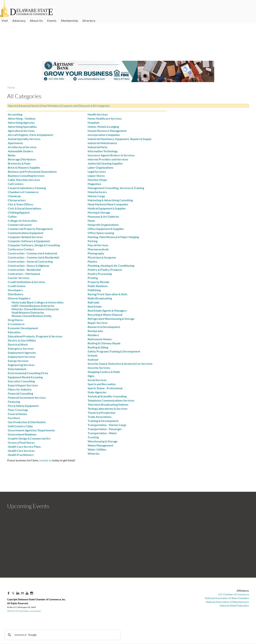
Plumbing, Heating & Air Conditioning (111, 266)
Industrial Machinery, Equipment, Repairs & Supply (120, 139)
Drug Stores (15, 320)
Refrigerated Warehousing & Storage (111, 319)
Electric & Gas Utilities (22, 340)
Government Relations (22, 434)
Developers (15, 290)
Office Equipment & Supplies (106, 229)
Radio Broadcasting (100, 298)
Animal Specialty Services (24, 139)
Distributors (16, 294)
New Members (50, 106)
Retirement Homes (100, 339)
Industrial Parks (98, 147)
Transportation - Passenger (105, 429)
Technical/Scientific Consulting (107, 396)
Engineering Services (21, 365)
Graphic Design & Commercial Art (29, 438)
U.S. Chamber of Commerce (234, 594)
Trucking (93, 437)
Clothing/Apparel (19, 212)
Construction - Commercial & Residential (33, 257)
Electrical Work (18, 344)
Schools (93, 355)
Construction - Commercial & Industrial (32, 253)
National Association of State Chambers (227, 598)
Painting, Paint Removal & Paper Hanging (113, 237)
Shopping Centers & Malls (104, 372)
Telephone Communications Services (111, 400)
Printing (93, 278)
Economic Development (23, 328)
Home (11, 87)
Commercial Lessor (20, 225)
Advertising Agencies (21, 122)
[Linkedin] (18, 593)
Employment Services (22, 357)
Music (91, 221)
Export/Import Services (23, 385)
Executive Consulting (21, 381)
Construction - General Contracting (30, 261)
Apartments (15, 143)
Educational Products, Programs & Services (35, 336)
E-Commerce (16, 324)
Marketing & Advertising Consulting (110, 200)
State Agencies (97, 392)
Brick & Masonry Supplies (24, 167)
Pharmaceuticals (98, 249)
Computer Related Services (25, 237)
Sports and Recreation (102, 384)
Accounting (15, 114)
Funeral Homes (17, 414)
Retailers (93, 335)
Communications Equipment (26, 233)
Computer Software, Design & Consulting (34, 245)
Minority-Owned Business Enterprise (35, 309)
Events (52, 21)
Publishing (94, 290)
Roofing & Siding (98, 347)
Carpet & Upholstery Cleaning (27, 188)
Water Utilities (97, 449)
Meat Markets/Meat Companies (108, 204)
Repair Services (98, 323)
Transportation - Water (102, 433)
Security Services (99, 368)
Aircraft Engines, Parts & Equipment (30, 135)
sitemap (38, 611)
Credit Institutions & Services (26, 282)
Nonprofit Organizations (103, 225)
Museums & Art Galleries (103, 216)
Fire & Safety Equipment (23, 406)
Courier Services (19, 278)
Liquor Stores (96, 176)
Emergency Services (21, 348)
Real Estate (95, 306)
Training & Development (103, 421)
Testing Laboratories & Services (108, 409)
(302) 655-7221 (13, 611)
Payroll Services (98, 245)
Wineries (94, 453)
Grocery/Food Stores (21, 442)
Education (14, 332)
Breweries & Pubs (19, 163)
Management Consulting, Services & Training (116, 188)
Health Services (98, 114)
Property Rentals (98, 282)
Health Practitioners (21, 455)
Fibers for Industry (20, 389)
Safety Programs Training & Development (114, 351)
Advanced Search (29, 106)
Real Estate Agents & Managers (107, 310)
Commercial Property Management (30, 229)
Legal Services (97, 172)
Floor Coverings (18, 410)
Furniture (14, 418)
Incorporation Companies (104, 135)
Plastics (92, 261)
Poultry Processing (100, 274)
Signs (91, 376)
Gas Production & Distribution (27, 422)
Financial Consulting (20, 393)
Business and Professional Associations (32, 172)
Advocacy (19, 21)
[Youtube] (27, 593)
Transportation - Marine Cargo (107, 425)
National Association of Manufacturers (227, 602)
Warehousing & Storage (103, 441)
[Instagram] (32, 593)
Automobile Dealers (20, 151)
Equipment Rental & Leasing (25, 377)
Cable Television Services (24, 180)
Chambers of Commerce (23, 192)
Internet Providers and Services (108, 159)
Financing (14, 402)
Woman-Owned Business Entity (32, 316)
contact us (45, 460)
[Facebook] (9, 593)
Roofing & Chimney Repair (104, 343)
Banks (12, 155)
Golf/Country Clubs (20, 426)
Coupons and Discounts (76, 106)
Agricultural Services (21, 131)
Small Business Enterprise (28, 312)
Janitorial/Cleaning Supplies (105, 163)
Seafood (93, 359)
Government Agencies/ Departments (31, 430)
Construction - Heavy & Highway (29, 266)
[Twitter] (13, 593)
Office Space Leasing (101, 233)
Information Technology (103, 151)
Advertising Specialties (22, 127)
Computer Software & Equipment (29, 241)
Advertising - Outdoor (22, 118)
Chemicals (14, 196)
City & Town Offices (20, 204)
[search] (32, 635)
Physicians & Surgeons (102, 257)
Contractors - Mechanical (24, 274)
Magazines (94, 184)
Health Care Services (21, 451)
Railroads (94, 302)
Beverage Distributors (22, 159)
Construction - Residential (24, 270)
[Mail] (22, 593)
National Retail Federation (234, 606)
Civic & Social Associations (24, 208)
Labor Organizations (100, 167)
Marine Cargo (96, 196)
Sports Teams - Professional (105, 388)
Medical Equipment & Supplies (107, 208)
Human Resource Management (107, 131)
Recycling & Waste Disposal (105, 315)
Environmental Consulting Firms (28, 373)
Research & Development (104, 327)
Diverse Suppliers (19, 298)
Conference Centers (21, 249)
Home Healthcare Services (105, 118)
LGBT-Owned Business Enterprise (33, 306)
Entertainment (17, 369)
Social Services (97, 380)
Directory (89, 21)
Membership (70, 21)
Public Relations (98, 286)
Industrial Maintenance (102, 143)
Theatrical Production (102, 413)
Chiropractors (17, 200)
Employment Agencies (22, 353)
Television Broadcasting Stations (108, 404)
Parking (93, 241)
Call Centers (16, 184)
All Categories (101, 106)
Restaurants (95, 331)
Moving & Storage (99, 212)
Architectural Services (22, 147)
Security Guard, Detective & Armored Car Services (120, 364)
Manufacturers (97, 192)
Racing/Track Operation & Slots (107, 294)
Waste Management (100, 445)
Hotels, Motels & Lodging (103, 127)
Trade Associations (100, 417)
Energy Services (18, 361)
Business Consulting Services (26, 176)
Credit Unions (17, 286)
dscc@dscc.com (27, 611)
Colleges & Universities (22, 221)
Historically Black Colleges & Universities (38, 302)
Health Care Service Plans (24, 447)
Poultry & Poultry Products (105, 270)
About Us (36, 21)
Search (12, 106)
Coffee (12, 216)
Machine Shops (97, 180)
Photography (96, 253)
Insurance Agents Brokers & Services (111, 155)
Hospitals (94, 122)
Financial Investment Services (27, 398)
